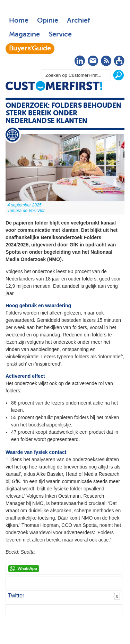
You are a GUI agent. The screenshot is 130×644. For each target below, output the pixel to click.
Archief (79, 21)
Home (19, 21)
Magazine (24, 35)
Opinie (48, 21)
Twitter (16, 596)
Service (60, 35)
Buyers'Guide (30, 49)
